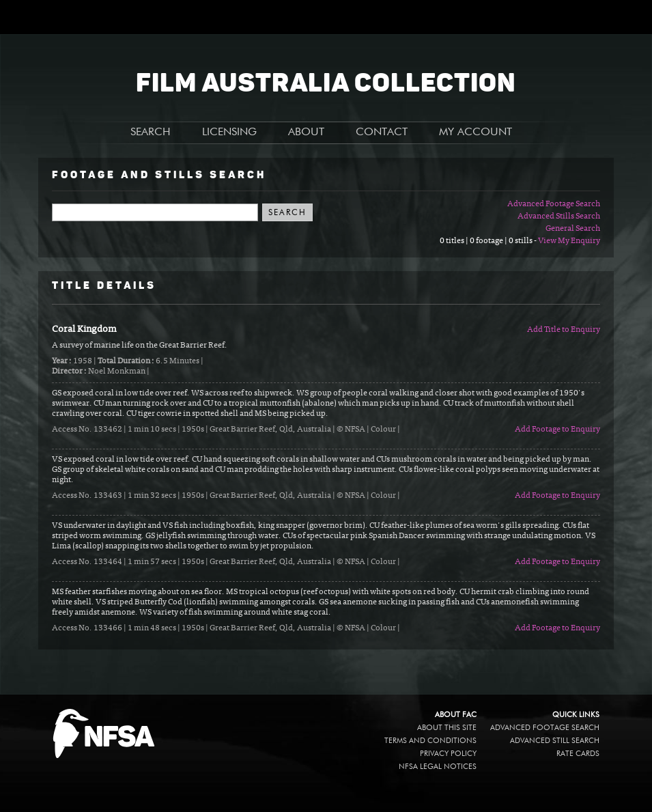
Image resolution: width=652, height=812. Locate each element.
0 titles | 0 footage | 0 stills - (489, 241)
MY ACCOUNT (476, 132)
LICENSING (229, 132)
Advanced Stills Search (559, 216)
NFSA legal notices (438, 767)
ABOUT (306, 132)
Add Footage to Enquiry (557, 430)
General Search (573, 229)
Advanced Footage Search (554, 204)
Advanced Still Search (555, 741)
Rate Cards (578, 754)
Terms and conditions (430, 741)
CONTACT (382, 132)
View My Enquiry (569, 241)
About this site (447, 728)
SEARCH (151, 132)
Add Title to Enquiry (564, 330)
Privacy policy (448, 754)
